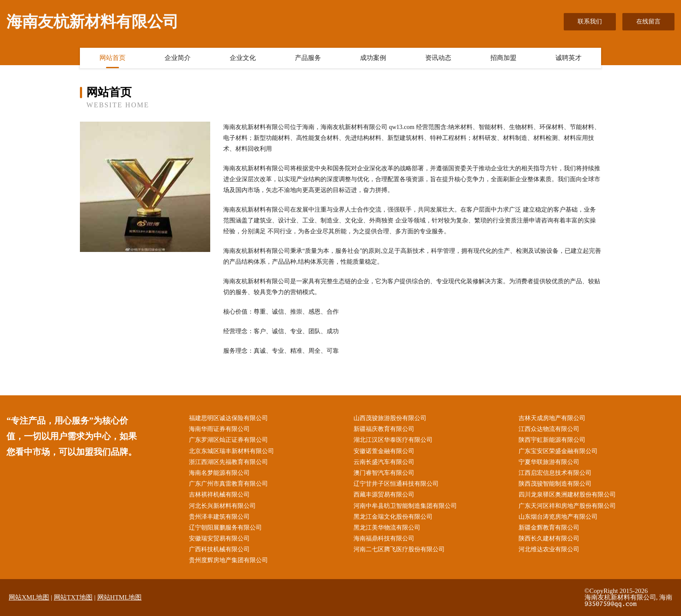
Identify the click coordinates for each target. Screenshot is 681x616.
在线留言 (648, 22)
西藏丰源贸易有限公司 (384, 495)
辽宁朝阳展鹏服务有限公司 (225, 528)
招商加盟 (503, 58)
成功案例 (373, 58)
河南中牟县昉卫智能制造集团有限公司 (405, 506)
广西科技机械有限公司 (219, 549)
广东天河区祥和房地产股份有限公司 (567, 506)
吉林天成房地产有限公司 (552, 418)
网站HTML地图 (120, 597)
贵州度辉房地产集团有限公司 (228, 560)
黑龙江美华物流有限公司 (387, 528)
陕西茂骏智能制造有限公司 (555, 484)
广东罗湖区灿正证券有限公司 (228, 440)
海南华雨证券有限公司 (219, 429)
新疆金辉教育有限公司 (549, 528)
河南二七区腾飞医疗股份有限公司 (399, 549)
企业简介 (178, 58)
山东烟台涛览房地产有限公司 (558, 517)
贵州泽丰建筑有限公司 (219, 517)
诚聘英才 (569, 58)
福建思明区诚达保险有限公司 (228, 418)
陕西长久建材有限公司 (549, 538)
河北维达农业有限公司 (549, 549)
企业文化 (243, 58)
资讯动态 (438, 58)
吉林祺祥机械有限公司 (219, 495)
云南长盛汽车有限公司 (384, 462)
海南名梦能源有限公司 (219, 473)
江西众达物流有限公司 (549, 429)
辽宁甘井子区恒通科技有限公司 (396, 484)
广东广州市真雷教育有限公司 (228, 484)
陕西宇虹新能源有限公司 (552, 440)
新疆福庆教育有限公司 (384, 429)
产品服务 (308, 58)
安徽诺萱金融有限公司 (384, 451)
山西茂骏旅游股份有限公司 (390, 418)
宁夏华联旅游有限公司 (549, 462)
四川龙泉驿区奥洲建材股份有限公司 (567, 495)
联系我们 (590, 22)
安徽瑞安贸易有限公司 (219, 538)
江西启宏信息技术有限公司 (555, 473)
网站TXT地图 (73, 597)
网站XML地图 (29, 597)
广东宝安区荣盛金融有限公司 (558, 451)
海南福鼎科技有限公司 (384, 538)
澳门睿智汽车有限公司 (384, 473)
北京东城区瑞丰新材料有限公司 (231, 451)
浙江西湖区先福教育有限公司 (228, 462)
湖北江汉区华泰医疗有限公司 (393, 440)
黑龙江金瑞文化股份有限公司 (393, 517)
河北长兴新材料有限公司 (222, 506)
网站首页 (112, 58)
